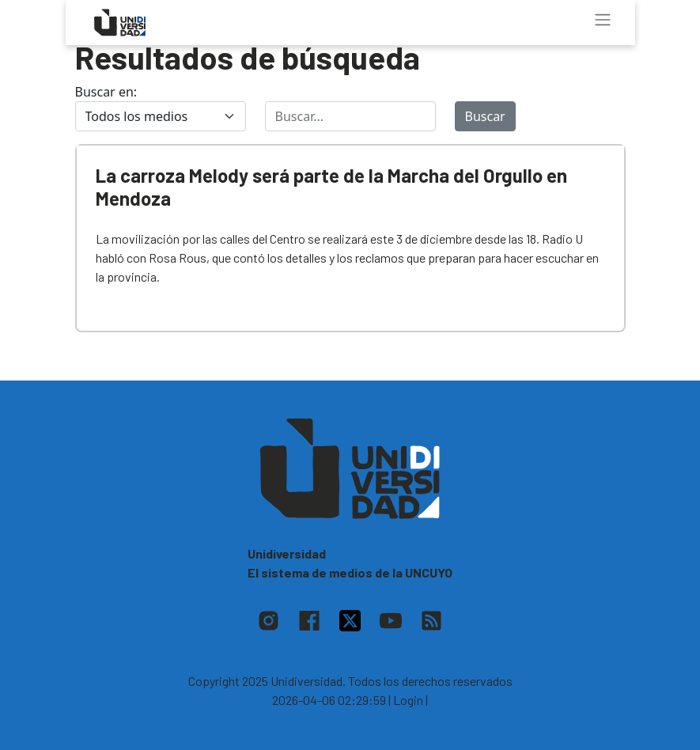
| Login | (408, 700)
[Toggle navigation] (603, 20)
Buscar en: (106, 92)
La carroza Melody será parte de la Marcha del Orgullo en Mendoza (331, 187)
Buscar (485, 116)
